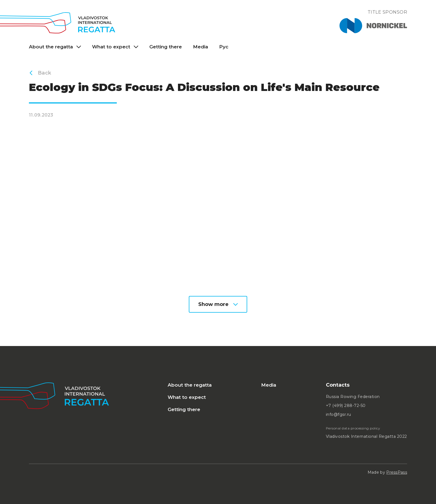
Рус (224, 47)
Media (200, 47)
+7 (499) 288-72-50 (346, 406)
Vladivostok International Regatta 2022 (366, 436)
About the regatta (190, 385)
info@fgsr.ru (339, 414)
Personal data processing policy (353, 428)
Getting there (166, 47)
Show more (218, 304)
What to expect (187, 397)
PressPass (397, 472)
